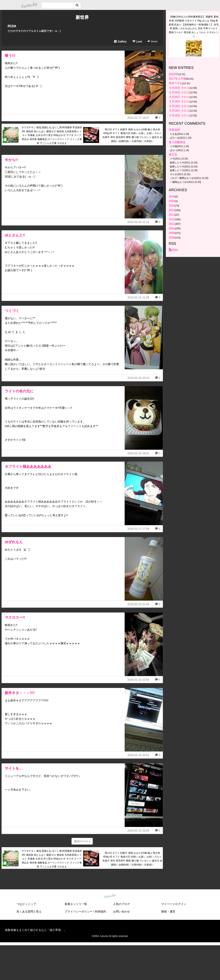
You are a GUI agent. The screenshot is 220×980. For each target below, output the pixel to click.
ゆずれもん (14, 542)
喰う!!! (10, 56)
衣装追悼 (174, 130)
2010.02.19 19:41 (138, 453)
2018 (172, 196)
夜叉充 (173, 154)
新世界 (82, 17)
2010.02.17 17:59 (138, 529)
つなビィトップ (26, 904)
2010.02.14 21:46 (138, 604)
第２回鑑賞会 (177, 142)
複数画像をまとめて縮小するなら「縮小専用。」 (36, 930)
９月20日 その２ (179, 92)
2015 (172, 205)
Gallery (120, 41)
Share (152, 41)
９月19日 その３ (179, 106)
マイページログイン (174, 904)
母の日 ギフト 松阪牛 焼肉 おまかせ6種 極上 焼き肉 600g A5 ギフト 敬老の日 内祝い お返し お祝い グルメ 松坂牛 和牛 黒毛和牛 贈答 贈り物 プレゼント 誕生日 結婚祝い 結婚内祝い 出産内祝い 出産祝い (132, 135)
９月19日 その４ (179, 101)
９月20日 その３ (179, 88)
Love (137, 41)
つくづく (12, 311)
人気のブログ (121, 904)
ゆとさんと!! (15, 235)
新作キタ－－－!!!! (20, 693)
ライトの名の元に (19, 391)
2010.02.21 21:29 (138, 297)
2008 (172, 237)
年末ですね (176, 83)
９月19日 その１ (179, 115)
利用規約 (101, 912)
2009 (172, 233)
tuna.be (110, 896)
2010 (172, 228)
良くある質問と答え (29, 912)
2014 (172, 210)
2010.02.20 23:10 (138, 378)
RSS (174, 250)
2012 (172, 219)
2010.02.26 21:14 (138, 222)
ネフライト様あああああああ (28, 467)
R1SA (12, 26)
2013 (172, 215)
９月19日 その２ (179, 111)
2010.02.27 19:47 (138, 118)
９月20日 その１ (179, 97)
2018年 (173, 74)
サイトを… (14, 768)
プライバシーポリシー (79, 912)
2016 (172, 201)
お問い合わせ (121, 912)
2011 (172, 224)
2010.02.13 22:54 (138, 680)
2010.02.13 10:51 (138, 755)
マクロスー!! (15, 617)
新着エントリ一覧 (76, 904)
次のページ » (82, 841)
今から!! (11, 160)
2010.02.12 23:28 (138, 830)
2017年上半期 (177, 79)
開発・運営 (168, 912)
